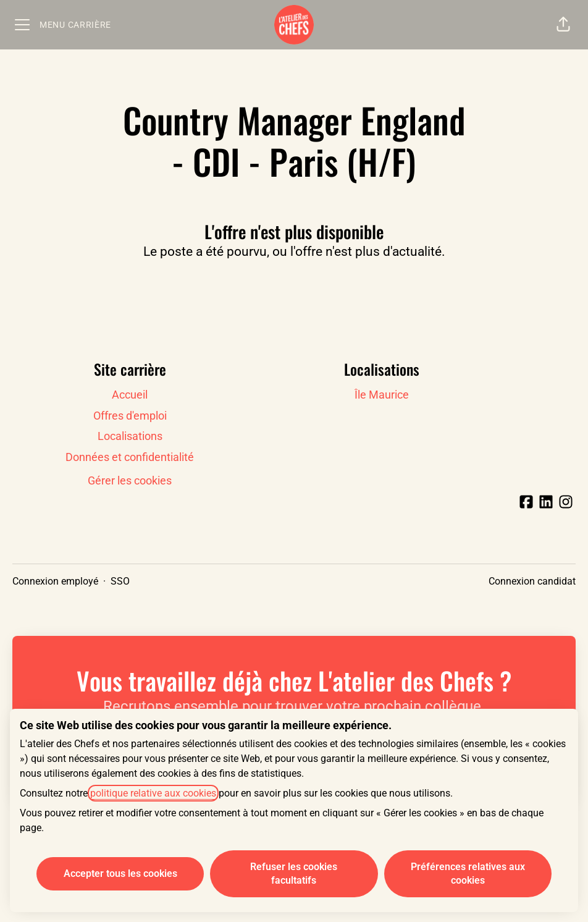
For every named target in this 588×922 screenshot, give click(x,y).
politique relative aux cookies (153, 793)
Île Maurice (382, 395)
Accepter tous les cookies (120, 873)
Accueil (130, 395)
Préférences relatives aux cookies (468, 873)
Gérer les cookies (130, 480)
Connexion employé (55, 581)
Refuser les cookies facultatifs (294, 873)
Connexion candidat (532, 581)
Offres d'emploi (130, 416)
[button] (563, 25)
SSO (120, 581)
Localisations (130, 436)
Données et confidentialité (130, 457)
